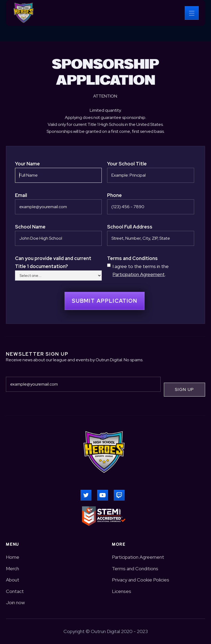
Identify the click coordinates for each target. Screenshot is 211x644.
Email (21, 195)
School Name (30, 227)
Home (13, 557)
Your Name (27, 164)
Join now (15, 602)
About (13, 580)
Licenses (122, 591)
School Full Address (130, 227)
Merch (12, 569)
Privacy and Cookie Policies (141, 580)
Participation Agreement (139, 274)
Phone (114, 195)
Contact (15, 591)
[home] (24, 13)
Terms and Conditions (132, 258)
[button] (192, 13)
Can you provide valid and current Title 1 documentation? (53, 262)
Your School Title (127, 164)
